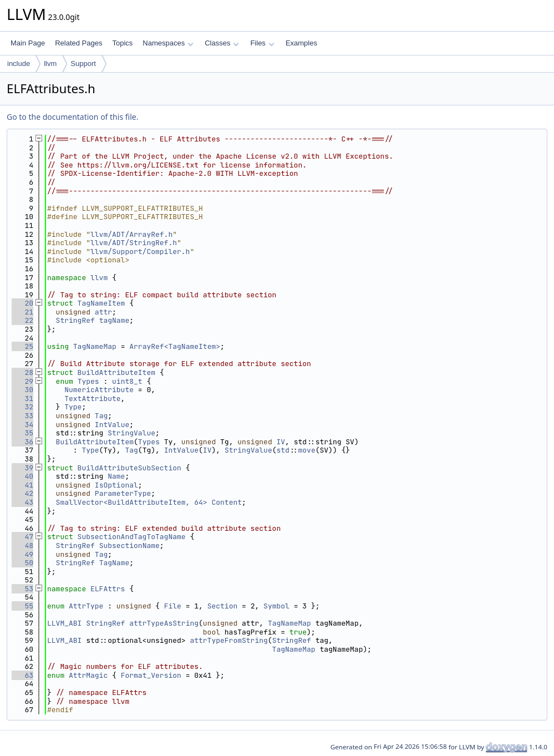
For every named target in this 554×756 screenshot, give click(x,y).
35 (22, 433)
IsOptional (116, 485)
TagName (115, 563)
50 (22, 563)
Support (83, 64)
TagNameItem (101, 303)
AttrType (86, 606)
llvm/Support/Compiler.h (140, 252)
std (283, 450)
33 (22, 416)
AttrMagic (88, 675)
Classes (222, 43)
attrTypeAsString (164, 623)
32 (22, 407)
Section (223, 606)
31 (22, 399)
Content (227, 502)
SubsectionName (129, 546)
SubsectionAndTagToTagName (132, 537)
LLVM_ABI (64, 623)
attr (103, 312)
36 (22, 442)
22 (22, 320)
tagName (115, 320)
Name (116, 476)
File (173, 606)
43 (22, 502)
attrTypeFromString (228, 640)
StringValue (131, 433)
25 (22, 346)
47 (22, 537)
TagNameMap (95, 346)
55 (22, 606)
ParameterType (123, 493)
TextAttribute (92, 399)
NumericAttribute (99, 390)
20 (22, 303)
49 (22, 554)
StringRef (75, 320)
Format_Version (151, 675)
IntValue (112, 425)
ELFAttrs (108, 589)
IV (281, 442)
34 (22, 425)
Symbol (276, 606)
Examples (301, 43)
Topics (122, 43)
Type (73, 407)
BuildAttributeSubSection (129, 468)
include (19, 64)
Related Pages (78, 43)
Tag (101, 416)
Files (262, 43)
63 (22, 675)
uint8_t (127, 381)
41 (22, 485)
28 (22, 372)
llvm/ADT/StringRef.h (134, 243)
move (307, 450)
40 (22, 476)
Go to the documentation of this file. (72, 117)
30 (22, 390)
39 (22, 468)
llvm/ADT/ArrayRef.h (131, 234)
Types (88, 381)
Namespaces (168, 43)
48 (22, 546)
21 (22, 312)
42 (22, 493)
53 (22, 589)
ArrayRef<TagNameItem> (175, 346)
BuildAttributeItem (116, 372)
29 (22, 381)
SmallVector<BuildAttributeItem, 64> (132, 502)
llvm (50, 64)
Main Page (28, 43)
